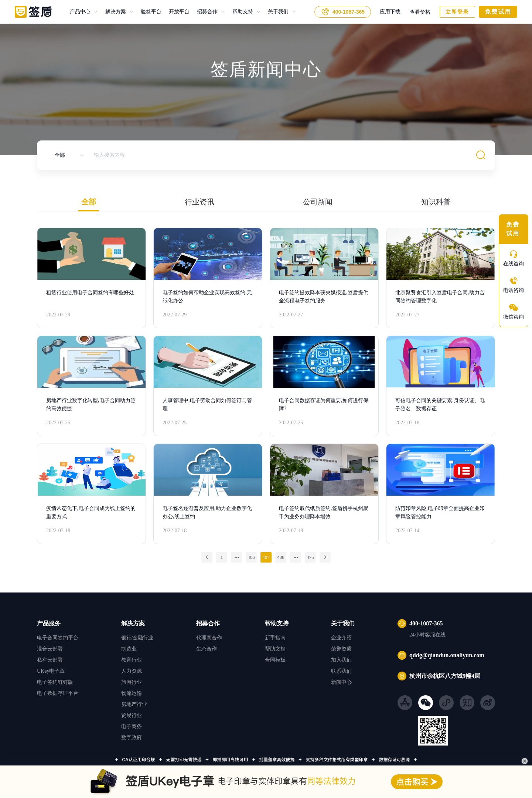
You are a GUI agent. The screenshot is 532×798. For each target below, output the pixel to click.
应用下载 (390, 12)
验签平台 (147, 12)
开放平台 (175, 12)
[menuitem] (84, 12)
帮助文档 (275, 649)
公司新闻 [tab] (318, 202)
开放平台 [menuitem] (179, 12)
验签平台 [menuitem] (151, 12)
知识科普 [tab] (436, 202)
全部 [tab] (89, 202)
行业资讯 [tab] (199, 202)
